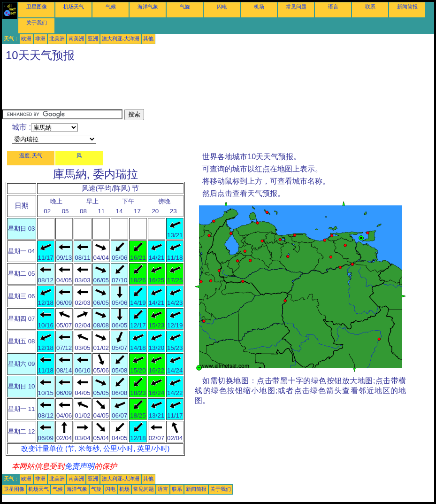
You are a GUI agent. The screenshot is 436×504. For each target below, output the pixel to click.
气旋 (185, 7)
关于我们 (37, 23)
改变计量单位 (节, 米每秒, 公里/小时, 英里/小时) (95, 449)
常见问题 (296, 7)
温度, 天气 (31, 155)
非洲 (40, 39)
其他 (148, 39)
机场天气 (74, 7)
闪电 (222, 7)
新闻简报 (407, 7)
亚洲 (93, 39)
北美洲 (57, 39)
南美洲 (76, 39)
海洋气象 (148, 7)
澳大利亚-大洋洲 (121, 39)
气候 (111, 7)
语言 (333, 7)
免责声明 (79, 466)
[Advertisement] (173, 88)
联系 (370, 7)
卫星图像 (37, 7)
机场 (259, 7)
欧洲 (26, 39)
